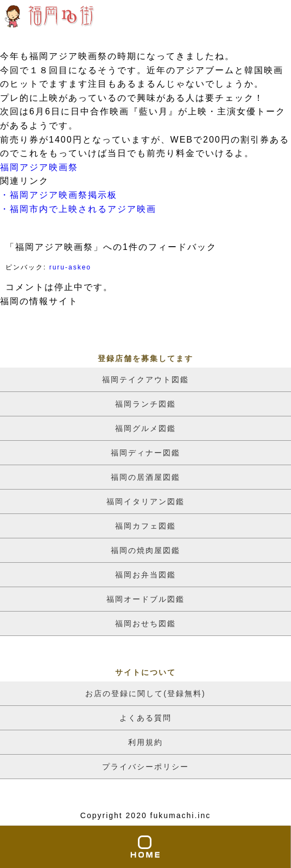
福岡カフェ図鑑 (145, 526)
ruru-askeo (70, 267)
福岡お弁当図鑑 (145, 575)
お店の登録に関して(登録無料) (145, 693)
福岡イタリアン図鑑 (145, 501)
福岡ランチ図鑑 (145, 404)
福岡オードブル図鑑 (145, 599)
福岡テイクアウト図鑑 (145, 380)
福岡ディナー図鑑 (145, 453)
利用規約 (145, 742)
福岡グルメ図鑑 (145, 428)
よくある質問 (145, 718)
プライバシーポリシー (145, 767)
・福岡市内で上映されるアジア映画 (78, 209)
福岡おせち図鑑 (145, 623)
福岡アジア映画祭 (39, 167)
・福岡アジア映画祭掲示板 (59, 195)
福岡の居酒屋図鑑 (145, 477)
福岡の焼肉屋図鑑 (145, 550)
